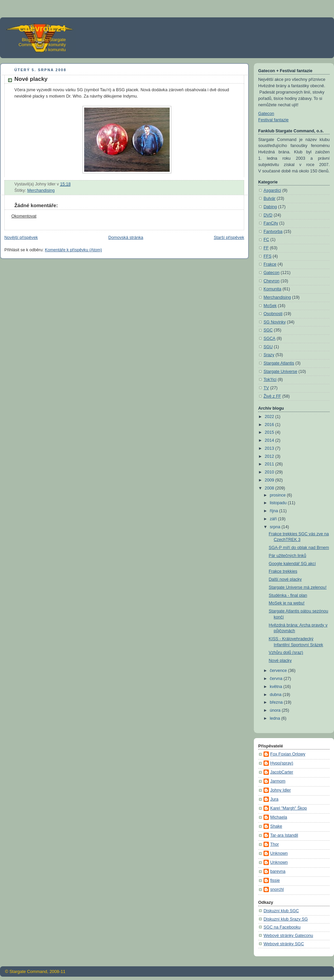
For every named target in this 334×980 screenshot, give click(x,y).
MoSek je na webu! (287, 603)
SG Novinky (275, 322)
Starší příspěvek (229, 238)
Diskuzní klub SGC (281, 911)
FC (266, 240)
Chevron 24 (42, 28)
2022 (270, 417)
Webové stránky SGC (284, 944)
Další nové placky (285, 579)
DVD (268, 215)
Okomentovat (24, 216)
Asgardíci (272, 190)
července (279, 671)
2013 (270, 448)
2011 (270, 464)
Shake (276, 826)
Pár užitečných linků (288, 556)
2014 (270, 440)
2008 (270, 488)
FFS (268, 256)
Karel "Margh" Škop (289, 808)
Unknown (279, 853)
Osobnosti (273, 314)
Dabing (270, 207)
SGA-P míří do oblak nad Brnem (299, 548)
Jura (274, 799)
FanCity (271, 223)
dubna (276, 695)
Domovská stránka (126, 238)
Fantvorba (273, 232)
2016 (270, 425)
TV (266, 388)
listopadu (279, 503)
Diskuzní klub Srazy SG (286, 919)
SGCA (270, 338)
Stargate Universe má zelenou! (298, 587)
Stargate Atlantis (279, 363)
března (277, 702)
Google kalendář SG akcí (292, 564)
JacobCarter (282, 772)
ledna (276, 718)
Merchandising (41, 190)
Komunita (272, 289)
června (277, 679)
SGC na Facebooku (282, 927)
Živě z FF (272, 396)
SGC (268, 330)
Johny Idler (281, 790)
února (276, 710)
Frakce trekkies (283, 571)
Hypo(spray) (282, 763)
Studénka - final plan (288, 595)
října (275, 511)
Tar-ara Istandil (284, 835)
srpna (276, 527)
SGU (268, 347)
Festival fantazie (273, 120)
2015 (270, 432)
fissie (275, 880)
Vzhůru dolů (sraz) (286, 653)
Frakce (270, 264)
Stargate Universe (280, 372)
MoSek (270, 306)
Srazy (269, 355)
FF (266, 248)
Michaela (279, 817)
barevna (278, 871)
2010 (270, 472)
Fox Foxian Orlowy (288, 754)
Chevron (272, 281)
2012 (270, 456)
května (277, 687)
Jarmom (278, 781)
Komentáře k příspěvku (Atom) (73, 250)
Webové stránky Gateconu (288, 936)
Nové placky (280, 661)
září (274, 519)
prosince (278, 495)
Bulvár (270, 198)
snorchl (277, 889)
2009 (270, 480)
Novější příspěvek (21, 238)
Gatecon (266, 114)
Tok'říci (270, 380)
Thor (275, 844)
